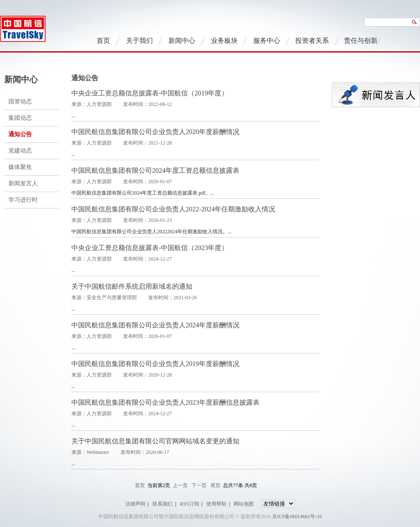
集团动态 (20, 118)
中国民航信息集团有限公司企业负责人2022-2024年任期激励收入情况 (173, 209)
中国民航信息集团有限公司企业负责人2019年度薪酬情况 (155, 364)
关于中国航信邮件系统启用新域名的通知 (132, 286)
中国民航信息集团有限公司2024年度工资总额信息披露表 (155, 170)
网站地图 (244, 504)
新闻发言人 (23, 183)
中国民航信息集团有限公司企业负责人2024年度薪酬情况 (155, 325)
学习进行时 (23, 200)
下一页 (199, 485)
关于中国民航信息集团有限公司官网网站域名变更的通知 (155, 441)
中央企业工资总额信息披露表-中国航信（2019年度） (150, 93)
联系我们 (163, 504)
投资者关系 (312, 41)
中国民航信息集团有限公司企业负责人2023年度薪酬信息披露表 (165, 402)
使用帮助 (216, 504)
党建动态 (20, 151)
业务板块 (224, 41)
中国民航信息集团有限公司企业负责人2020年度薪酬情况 (155, 132)
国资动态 (20, 101)
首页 (103, 41)
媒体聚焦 (20, 167)
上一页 (180, 485)
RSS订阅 (189, 504)
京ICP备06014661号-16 (297, 516)
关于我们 (139, 41)
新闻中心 (182, 41)
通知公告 (20, 134)
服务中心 (267, 41)
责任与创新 (361, 41)
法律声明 (135, 504)
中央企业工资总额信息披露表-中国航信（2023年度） (150, 248)
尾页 (215, 485)
